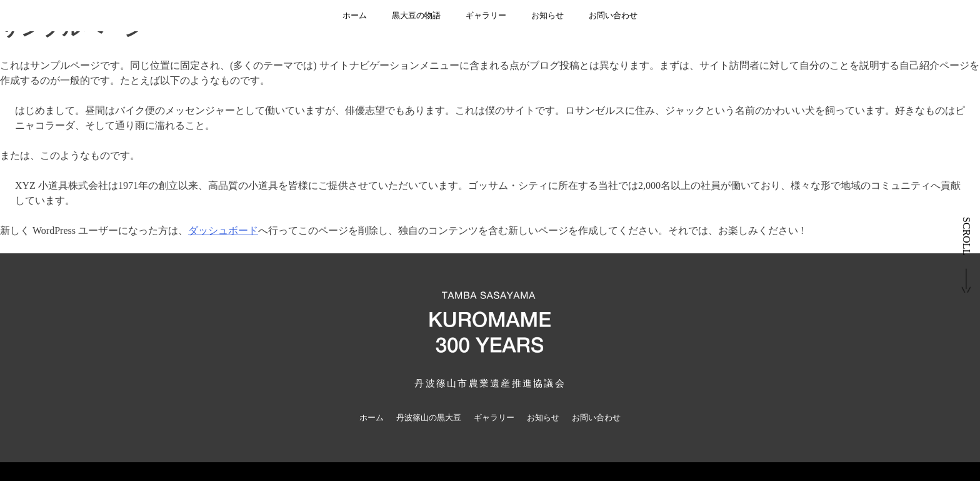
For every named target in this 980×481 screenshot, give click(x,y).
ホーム (355, 15)
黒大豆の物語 (416, 15)
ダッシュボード (223, 230)
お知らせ (547, 15)
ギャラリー (486, 15)
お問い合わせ (613, 15)
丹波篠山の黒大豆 (429, 418)
